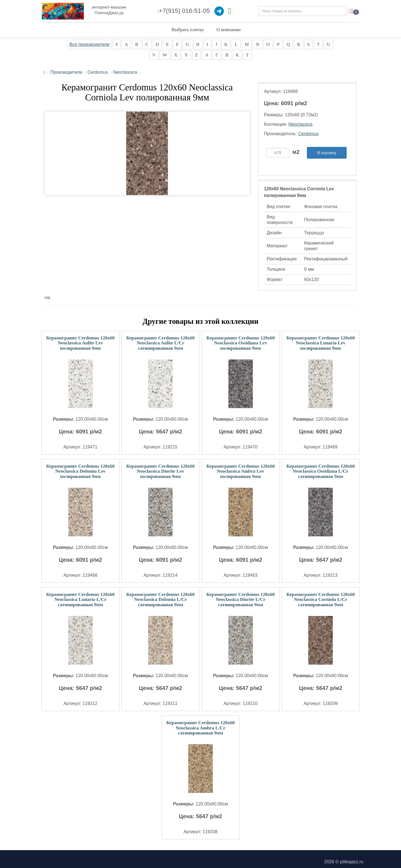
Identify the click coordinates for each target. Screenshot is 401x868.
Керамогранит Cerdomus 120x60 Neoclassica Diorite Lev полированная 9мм (160, 471)
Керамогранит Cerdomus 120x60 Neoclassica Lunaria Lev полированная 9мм (321, 343)
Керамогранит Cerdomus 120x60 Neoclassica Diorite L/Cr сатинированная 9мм (241, 600)
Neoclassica (125, 72)
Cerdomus (98, 72)
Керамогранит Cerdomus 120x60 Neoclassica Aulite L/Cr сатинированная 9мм (160, 343)
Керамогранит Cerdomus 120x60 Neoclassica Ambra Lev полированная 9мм (241, 471)
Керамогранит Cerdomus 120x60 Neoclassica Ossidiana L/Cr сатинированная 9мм (321, 471)
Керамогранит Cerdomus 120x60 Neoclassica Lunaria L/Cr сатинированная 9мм (80, 600)
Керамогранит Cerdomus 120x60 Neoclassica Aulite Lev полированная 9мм (80, 343)
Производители (66, 72)
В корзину (327, 153)
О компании (228, 30)
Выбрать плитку (188, 30)
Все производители (89, 44)
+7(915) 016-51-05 (184, 11)
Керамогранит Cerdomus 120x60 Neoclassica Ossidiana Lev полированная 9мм (241, 343)
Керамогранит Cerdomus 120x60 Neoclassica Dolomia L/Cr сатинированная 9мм (160, 600)
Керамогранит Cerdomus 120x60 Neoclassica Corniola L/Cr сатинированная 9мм (321, 600)
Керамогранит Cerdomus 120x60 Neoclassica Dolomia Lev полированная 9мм (80, 471)
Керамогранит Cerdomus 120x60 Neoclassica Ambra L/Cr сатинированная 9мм (200, 728)
